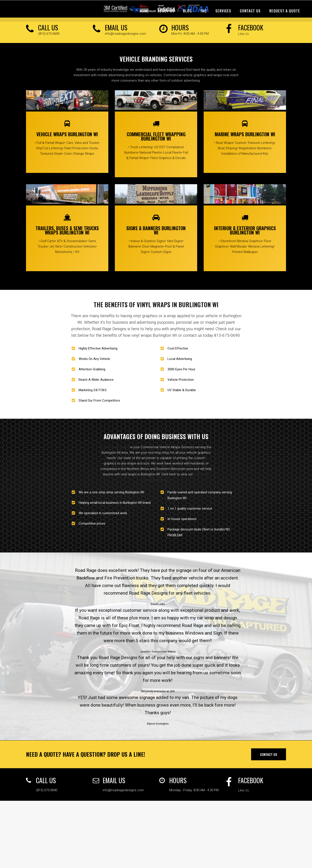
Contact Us (269, 754)
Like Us (243, 34)
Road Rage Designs (115, 447)
